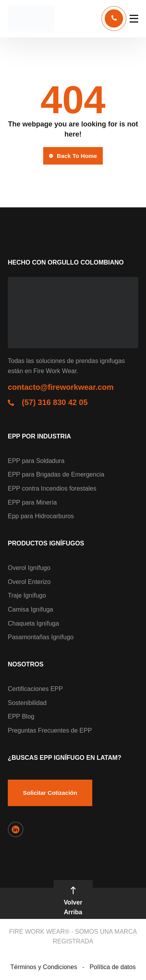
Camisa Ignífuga (31, 609)
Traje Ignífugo (27, 595)
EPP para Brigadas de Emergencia (56, 474)
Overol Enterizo (29, 582)
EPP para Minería (32, 502)
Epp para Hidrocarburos (41, 516)
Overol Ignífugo (29, 568)
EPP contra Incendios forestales (52, 488)
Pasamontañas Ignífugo (41, 637)
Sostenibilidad (27, 703)
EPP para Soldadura (36, 461)
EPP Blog (21, 716)
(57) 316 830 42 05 (55, 402)
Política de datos (113, 967)
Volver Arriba (73, 901)
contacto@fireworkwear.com (61, 387)
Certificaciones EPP (35, 689)
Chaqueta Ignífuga (33, 623)
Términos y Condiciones (44, 967)
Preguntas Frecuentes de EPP (50, 730)
